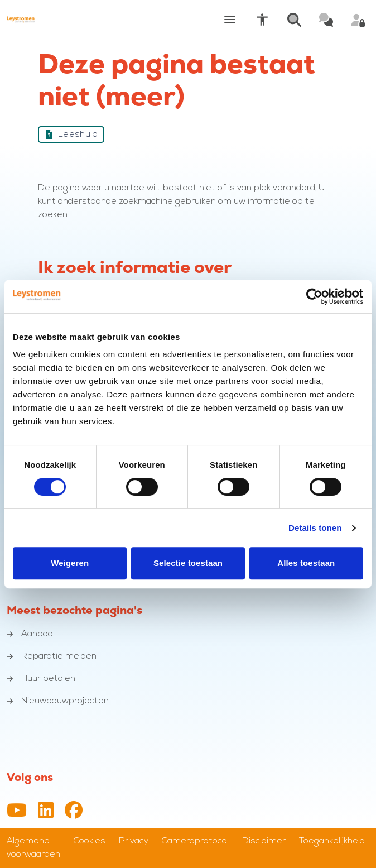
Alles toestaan (306, 563)
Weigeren (70, 563)
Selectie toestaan (188, 563)
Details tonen (315, 528)
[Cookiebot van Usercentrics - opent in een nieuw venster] (314, 296)
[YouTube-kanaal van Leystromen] (17, 811)
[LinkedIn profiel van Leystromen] (46, 811)
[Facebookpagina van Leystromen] (74, 811)
